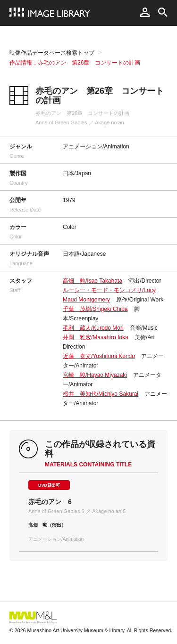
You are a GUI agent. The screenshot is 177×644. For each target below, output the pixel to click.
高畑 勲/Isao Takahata (93, 281)
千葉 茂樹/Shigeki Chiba (95, 309)
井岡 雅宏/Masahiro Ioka (96, 337)
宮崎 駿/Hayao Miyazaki (95, 375)
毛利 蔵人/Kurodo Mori (93, 328)
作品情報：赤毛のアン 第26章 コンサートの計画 (75, 63)
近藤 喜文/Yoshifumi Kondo (99, 356)
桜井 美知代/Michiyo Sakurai (101, 394)
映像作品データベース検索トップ (52, 53)
